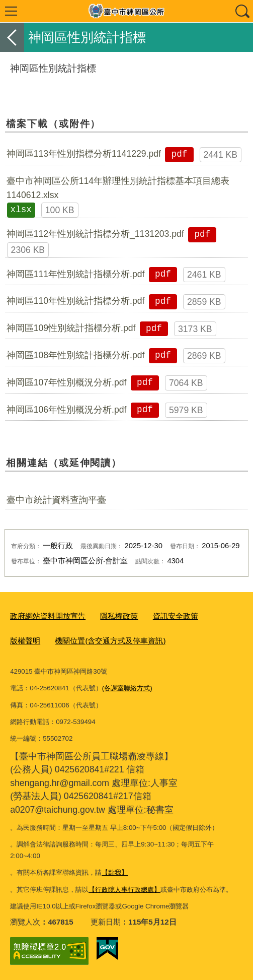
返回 (12, 37)
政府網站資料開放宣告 (48, 616)
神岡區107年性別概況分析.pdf (67, 382)
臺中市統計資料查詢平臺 (56, 500)
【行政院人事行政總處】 (124, 890)
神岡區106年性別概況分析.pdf (67, 410)
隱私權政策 (119, 616)
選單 (11, 11)
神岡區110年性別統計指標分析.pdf (76, 301)
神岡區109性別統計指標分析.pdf (71, 328)
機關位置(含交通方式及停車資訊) (110, 641)
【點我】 (115, 872)
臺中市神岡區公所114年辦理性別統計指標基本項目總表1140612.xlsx (118, 188)
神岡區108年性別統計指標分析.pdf (76, 355)
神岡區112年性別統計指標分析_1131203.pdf (95, 234)
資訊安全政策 (176, 616)
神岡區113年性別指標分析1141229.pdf (84, 154)
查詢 (242, 11)
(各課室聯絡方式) (127, 688)
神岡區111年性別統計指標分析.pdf (76, 274)
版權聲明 (25, 641)
